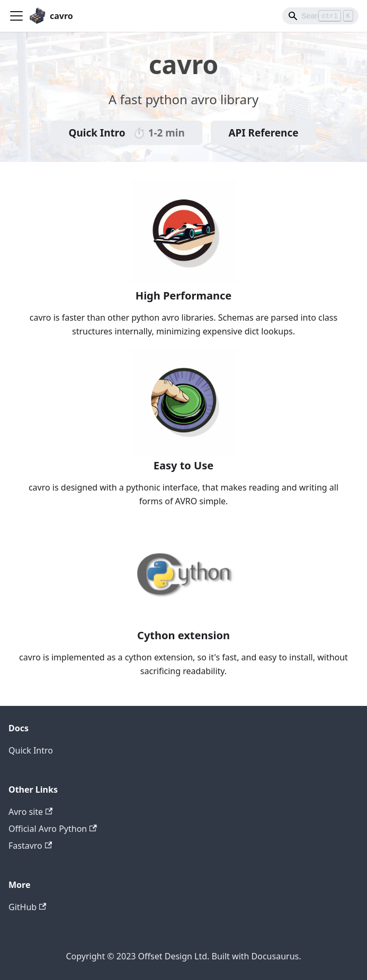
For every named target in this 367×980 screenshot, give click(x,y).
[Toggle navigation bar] (16, 16)
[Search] (320, 16)
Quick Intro (127, 133)
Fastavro (30, 846)
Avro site (30, 812)
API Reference (263, 133)
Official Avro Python (53, 829)
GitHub (27, 907)
